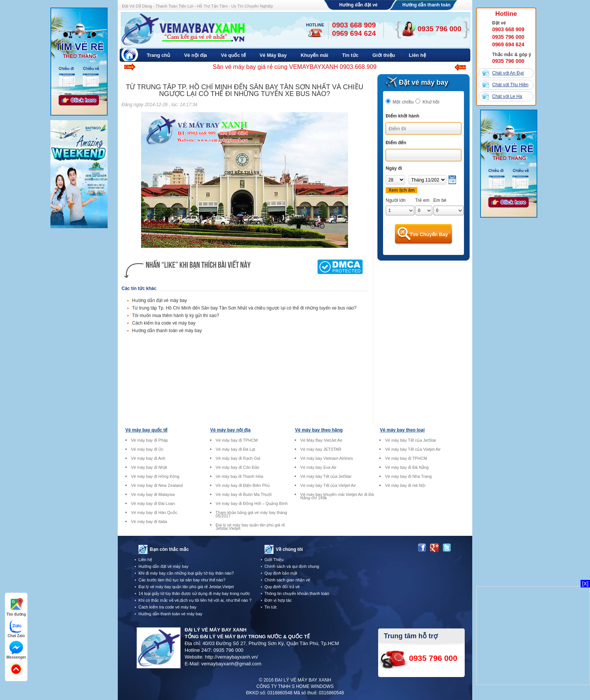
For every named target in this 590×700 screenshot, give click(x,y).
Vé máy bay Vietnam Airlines (327, 458)
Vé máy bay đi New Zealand (157, 486)
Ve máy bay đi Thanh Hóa (239, 477)
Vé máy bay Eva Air (318, 467)
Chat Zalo (16, 629)
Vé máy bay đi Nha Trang (408, 477)
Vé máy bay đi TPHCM (237, 440)
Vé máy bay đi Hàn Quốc (154, 513)
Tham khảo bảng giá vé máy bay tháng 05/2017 (251, 514)
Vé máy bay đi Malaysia (153, 495)
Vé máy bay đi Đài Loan (153, 504)
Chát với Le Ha (507, 96)
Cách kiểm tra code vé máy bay (164, 323)
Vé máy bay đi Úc (147, 449)
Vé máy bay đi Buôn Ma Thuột (244, 495)
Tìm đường (16, 607)
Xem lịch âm (401, 190)
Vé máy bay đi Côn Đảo (237, 467)
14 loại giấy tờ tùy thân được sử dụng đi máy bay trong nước (194, 593)
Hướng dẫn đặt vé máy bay (160, 300)
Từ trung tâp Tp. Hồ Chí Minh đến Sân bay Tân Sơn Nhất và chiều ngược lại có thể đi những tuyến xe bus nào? (244, 308)
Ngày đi (394, 168)
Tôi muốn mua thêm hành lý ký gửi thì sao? (176, 316)
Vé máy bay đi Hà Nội (405, 486)
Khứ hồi (431, 102)
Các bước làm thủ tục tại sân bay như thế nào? (182, 580)
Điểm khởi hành (402, 116)
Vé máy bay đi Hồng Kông (155, 477)
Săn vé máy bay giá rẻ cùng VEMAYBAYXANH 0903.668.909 (294, 67)
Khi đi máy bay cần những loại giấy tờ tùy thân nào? (186, 573)
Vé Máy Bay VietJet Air (321, 440)
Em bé (440, 200)
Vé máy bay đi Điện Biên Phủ (243, 486)
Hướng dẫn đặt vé (359, 5)
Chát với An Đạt (508, 73)
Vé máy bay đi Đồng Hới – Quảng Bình (252, 504)
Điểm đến (396, 143)
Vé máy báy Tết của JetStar (326, 477)
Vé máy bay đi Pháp (149, 440)
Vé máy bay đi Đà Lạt (235, 449)
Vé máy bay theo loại (402, 430)
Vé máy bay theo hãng (319, 430)
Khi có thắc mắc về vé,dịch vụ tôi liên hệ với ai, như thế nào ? (195, 600)
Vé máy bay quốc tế (146, 430)
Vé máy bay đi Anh (148, 458)
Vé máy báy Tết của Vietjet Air (328, 486)
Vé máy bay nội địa (230, 430)
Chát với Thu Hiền (510, 85)
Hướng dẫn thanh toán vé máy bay (167, 331)
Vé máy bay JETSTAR (321, 449)
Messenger (16, 650)
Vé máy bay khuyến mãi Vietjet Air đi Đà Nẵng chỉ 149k (337, 496)
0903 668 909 (508, 29)
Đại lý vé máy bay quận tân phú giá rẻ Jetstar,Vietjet (250, 527)
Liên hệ (145, 560)
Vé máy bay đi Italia (149, 522)
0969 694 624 (508, 44)
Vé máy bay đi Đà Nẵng (407, 467)
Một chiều (403, 102)
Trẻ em (422, 200)
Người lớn (396, 200)
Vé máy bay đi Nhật (149, 467)
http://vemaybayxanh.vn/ (232, 657)
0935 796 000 (508, 37)
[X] (585, 584)
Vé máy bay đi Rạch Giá (238, 458)
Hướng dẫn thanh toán (426, 5)
